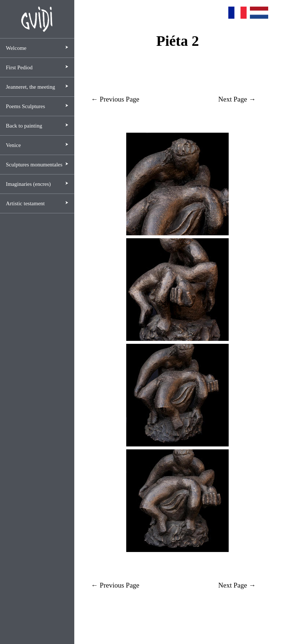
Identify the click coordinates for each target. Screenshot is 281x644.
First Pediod (19, 67)
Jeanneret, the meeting (31, 87)
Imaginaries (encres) (28, 184)
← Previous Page (115, 99)
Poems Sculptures (25, 106)
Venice (13, 145)
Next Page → (237, 99)
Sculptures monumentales (34, 165)
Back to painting (24, 126)
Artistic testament (25, 203)
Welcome (16, 48)
